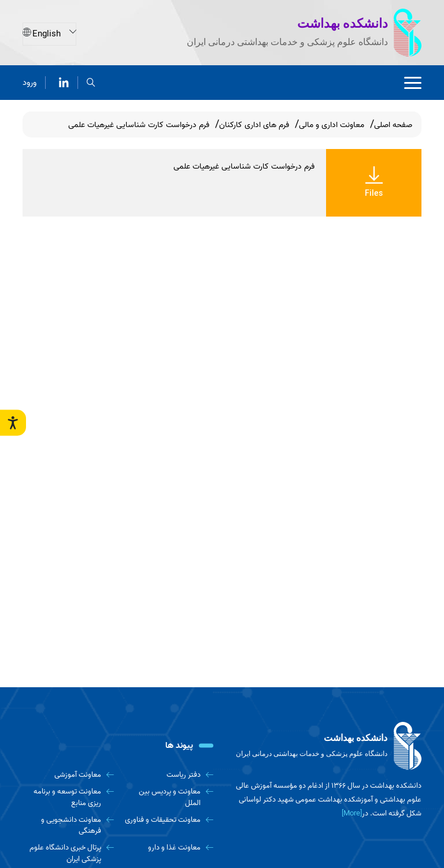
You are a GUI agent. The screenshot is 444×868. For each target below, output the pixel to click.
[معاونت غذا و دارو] (168, 847)
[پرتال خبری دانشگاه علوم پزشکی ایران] (68, 853)
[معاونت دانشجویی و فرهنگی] (68, 826)
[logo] (326, 746)
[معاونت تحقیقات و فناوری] (168, 820)
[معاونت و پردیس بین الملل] (168, 797)
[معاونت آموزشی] (68, 775)
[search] (91, 82)
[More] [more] (352, 813)
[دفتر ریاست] (168, 775)
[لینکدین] (64, 82)
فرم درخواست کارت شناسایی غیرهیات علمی (244, 167)
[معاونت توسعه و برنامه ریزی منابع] (68, 797)
